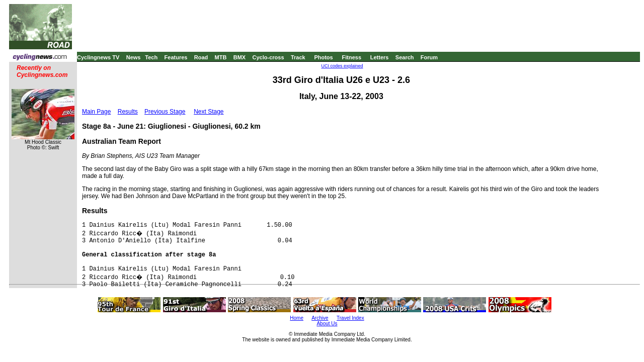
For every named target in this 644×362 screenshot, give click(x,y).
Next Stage (209, 112)
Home (297, 318)
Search (405, 57)
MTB (221, 57)
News (134, 57)
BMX (239, 57)
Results (128, 112)
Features (176, 57)
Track (298, 57)
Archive (320, 318)
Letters (380, 57)
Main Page (96, 112)
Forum (429, 57)
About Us (327, 324)
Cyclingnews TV (98, 57)
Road (201, 57)
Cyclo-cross (268, 57)
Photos (323, 57)
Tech (151, 57)
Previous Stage (165, 112)
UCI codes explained (342, 66)
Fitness (351, 57)
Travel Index (350, 318)
